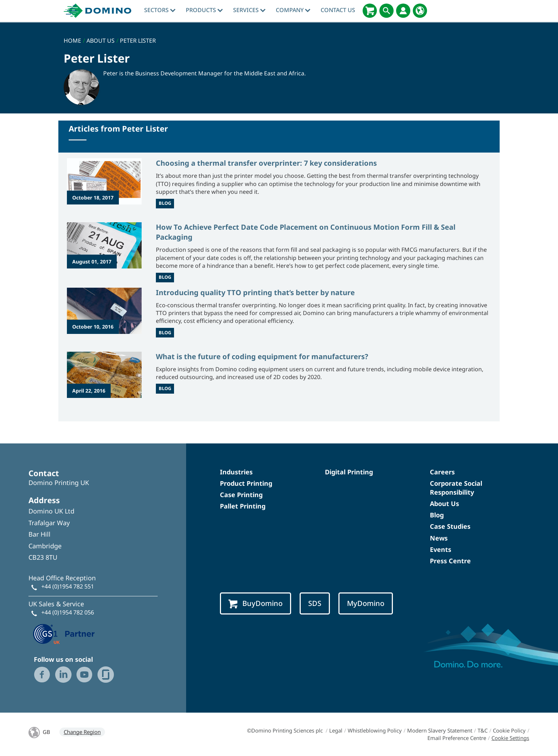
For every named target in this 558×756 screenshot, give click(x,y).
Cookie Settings (510, 738)
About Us (444, 504)
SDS (315, 603)
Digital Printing (349, 472)
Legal (336, 730)
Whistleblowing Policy (375, 730)
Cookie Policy (509, 730)
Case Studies (450, 526)
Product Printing (246, 483)
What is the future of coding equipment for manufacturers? (262, 356)
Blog (437, 515)
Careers (442, 472)
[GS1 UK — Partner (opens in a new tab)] (64, 633)
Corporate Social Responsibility (456, 488)
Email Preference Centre (457, 738)
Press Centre (450, 561)
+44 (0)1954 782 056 (68, 612)
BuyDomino (256, 603)
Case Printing (241, 495)
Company (293, 10)
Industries (236, 472)
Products (204, 10)
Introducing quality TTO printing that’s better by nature (255, 292)
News (439, 538)
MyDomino (366, 603)
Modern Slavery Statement (440, 730)
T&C (483, 730)
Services (249, 10)
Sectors (160, 10)
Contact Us (338, 10)
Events (441, 549)
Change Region (82, 732)
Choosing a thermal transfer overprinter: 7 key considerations (266, 163)
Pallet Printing (243, 506)
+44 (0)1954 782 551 (68, 586)
